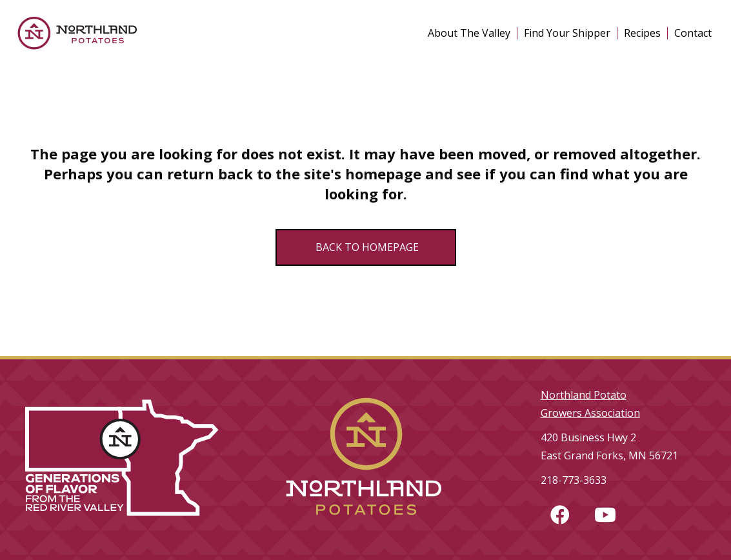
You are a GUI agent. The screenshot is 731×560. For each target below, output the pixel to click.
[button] (560, 515)
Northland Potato (584, 395)
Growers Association (590, 413)
